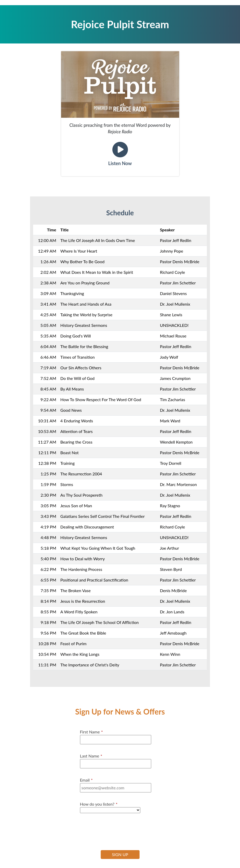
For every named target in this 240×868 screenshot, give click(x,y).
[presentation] (119, 831)
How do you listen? (99, 804)
